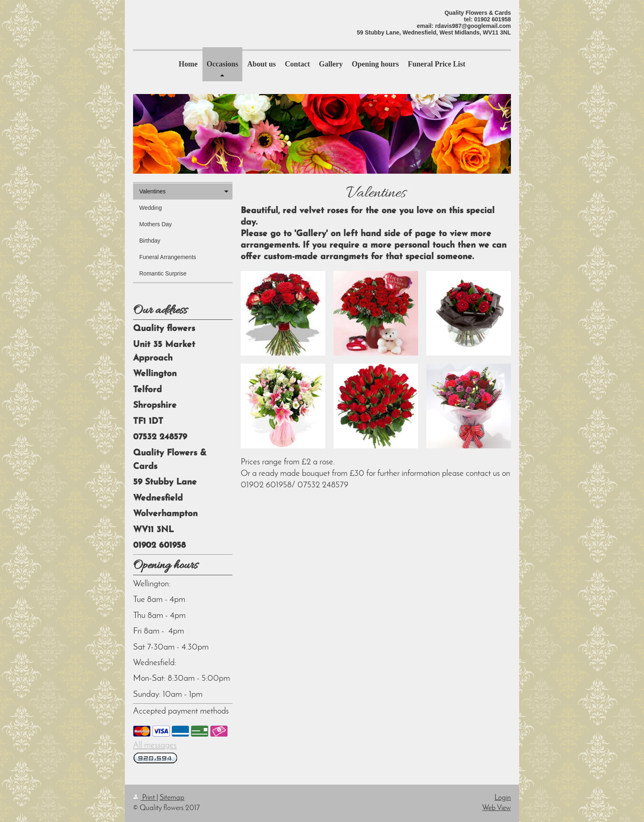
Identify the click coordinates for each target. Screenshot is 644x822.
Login (503, 798)
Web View (497, 808)
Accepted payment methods (181, 711)
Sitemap (172, 798)
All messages (155, 745)
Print (145, 798)
